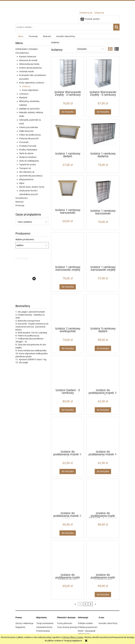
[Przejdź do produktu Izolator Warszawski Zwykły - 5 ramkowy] (103, 73)
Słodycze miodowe (28, 157)
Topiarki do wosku (28, 165)
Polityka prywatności (88, 627)
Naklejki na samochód (29, 109)
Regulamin (20, 627)
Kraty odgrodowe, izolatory (32, 83)
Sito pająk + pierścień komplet (31, 312)
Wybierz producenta (25, 239)
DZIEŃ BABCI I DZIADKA (27, 49)
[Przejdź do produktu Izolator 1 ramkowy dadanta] (103, 135)
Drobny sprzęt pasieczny (30, 68)
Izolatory (26, 86)
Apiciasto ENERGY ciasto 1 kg (33, 359)
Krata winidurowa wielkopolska (32, 351)
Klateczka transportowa (29, 321)
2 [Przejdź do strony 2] (85, 604)
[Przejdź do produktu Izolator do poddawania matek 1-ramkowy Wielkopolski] (68, 495)
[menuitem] (21, 36)
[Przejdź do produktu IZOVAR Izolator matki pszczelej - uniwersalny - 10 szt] (32, 292)
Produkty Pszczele (28, 146)
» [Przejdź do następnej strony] (95, 604)
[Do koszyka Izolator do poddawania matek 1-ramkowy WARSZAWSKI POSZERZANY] (68, 471)
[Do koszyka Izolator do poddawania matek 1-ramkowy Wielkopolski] (68, 533)
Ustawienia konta (44, 627)
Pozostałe (24, 142)
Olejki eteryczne (26, 131)
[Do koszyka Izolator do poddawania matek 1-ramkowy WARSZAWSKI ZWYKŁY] (103, 471)
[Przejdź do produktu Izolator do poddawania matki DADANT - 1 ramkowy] (103, 495)
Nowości (19, 202)
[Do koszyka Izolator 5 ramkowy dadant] (103, 348)
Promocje (20, 205)
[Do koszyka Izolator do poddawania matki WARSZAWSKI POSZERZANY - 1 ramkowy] (103, 594)
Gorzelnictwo (22, 198)
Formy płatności (65, 623)
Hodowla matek (26, 71)
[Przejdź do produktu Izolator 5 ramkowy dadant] (103, 310)
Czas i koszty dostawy (67, 627)
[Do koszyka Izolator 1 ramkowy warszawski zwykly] (68, 287)
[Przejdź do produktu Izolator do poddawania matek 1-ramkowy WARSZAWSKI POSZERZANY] (68, 433)
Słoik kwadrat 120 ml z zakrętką (32, 333)
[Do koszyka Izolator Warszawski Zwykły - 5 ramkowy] (103, 112)
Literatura (24, 94)
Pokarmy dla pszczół (29, 138)
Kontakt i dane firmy (108, 623)
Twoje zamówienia (45, 623)
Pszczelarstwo (22, 53)
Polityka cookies (85, 623)
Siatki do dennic (26, 153)
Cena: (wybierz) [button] (25, 222)
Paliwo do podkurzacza (30, 135)
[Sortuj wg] (91, 49)
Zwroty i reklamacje (24, 623)
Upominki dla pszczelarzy (31, 176)
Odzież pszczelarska (29, 127)
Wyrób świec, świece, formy (32, 187)
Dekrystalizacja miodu (29, 64)
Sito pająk (23, 362)
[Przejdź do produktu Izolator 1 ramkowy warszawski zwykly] (68, 249)
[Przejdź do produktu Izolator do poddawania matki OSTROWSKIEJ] (68, 556)
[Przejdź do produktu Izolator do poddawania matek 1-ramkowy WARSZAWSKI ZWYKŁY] (103, 433)
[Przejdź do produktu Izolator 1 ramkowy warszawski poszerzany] (68, 192)
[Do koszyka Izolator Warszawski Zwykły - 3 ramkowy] (68, 112)
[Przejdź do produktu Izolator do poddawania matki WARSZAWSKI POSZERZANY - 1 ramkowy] (103, 556)
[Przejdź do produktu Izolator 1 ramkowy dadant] (68, 135)
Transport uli (25, 168)
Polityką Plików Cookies (73, 637)
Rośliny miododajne (28, 150)
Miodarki (23, 98)
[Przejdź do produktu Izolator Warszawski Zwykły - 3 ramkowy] (68, 73)
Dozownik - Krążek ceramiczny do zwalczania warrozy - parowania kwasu (32, 327)
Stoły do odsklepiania (29, 161)
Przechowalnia (43, 631)
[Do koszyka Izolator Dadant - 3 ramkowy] (68, 410)
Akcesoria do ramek (28, 60)
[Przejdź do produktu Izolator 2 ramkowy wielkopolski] (68, 310)
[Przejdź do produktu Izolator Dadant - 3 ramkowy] (68, 372)
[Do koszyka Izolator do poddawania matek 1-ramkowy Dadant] (103, 410)
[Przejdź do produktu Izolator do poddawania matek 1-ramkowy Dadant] (103, 372)
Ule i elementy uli (27, 172)
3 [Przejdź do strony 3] (91, 604)
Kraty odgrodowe (30, 90)
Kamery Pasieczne (28, 57)
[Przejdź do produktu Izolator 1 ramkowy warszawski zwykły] (103, 249)
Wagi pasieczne (26, 179)
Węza (22, 183)
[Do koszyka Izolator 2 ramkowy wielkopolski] (68, 348)
